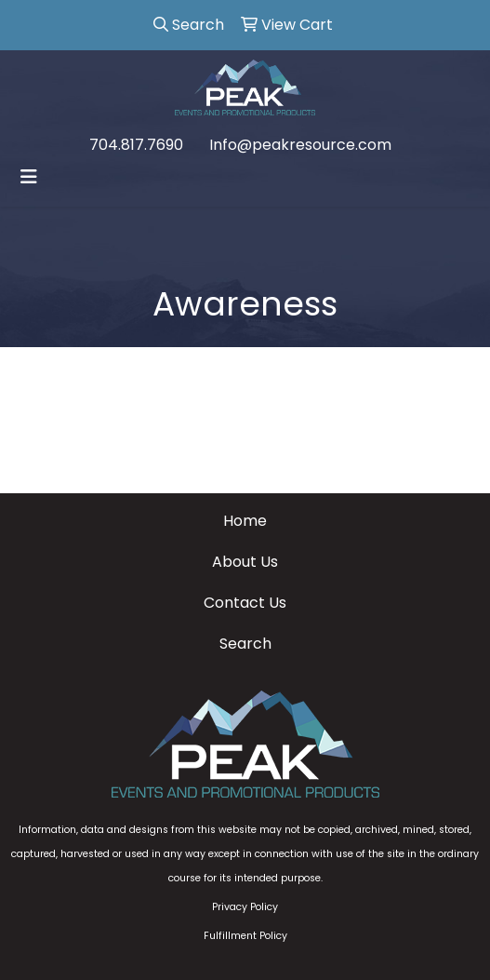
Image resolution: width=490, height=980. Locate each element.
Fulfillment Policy (245, 936)
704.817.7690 (136, 145)
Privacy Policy (245, 907)
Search (245, 644)
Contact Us (245, 603)
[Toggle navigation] (29, 177)
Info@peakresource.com (300, 145)
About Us (245, 562)
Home (245, 521)
